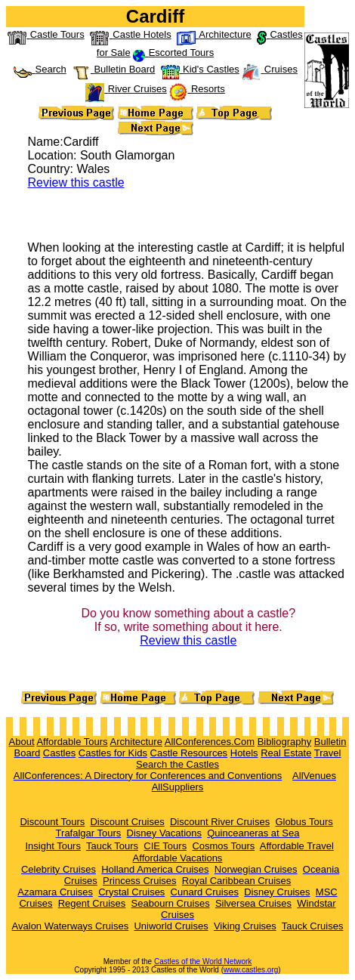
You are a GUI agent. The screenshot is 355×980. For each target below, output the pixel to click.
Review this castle (76, 182)
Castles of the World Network (203, 961)
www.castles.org (251, 970)
